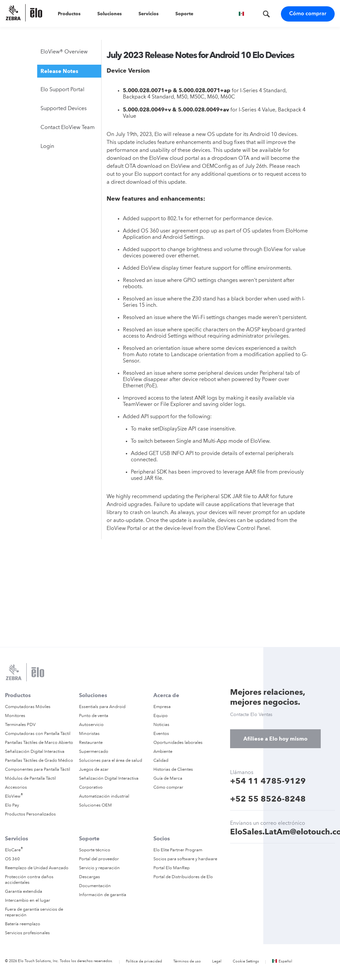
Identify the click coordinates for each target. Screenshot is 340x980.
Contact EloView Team (68, 128)
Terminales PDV (20, 725)
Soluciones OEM (95, 805)
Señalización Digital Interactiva (35, 752)
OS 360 (12, 859)
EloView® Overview (64, 52)
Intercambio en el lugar (28, 901)
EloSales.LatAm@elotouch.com (283, 832)
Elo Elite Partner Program (178, 850)
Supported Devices (64, 109)
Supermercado (94, 752)
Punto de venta (94, 716)
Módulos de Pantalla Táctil (30, 779)
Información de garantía (103, 895)
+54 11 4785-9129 (268, 781)
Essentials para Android (102, 707)
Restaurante (91, 743)
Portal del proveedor (99, 859)
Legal (217, 962)
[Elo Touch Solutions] (27, 13)
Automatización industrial (104, 796)
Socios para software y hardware (185, 859)
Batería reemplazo (23, 924)
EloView (14, 796)
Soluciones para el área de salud (111, 761)
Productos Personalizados (30, 814)
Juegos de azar (94, 770)
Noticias (161, 725)
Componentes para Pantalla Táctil (38, 770)
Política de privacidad (144, 962)
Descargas (89, 877)
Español (282, 962)
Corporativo (91, 787)
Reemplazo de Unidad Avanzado (37, 868)
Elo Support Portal (62, 90)
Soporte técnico (95, 850)
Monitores (15, 716)
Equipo (161, 716)
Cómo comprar (308, 14)
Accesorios (16, 787)
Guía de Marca (168, 779)
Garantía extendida (24, 892)
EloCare (14, 850)
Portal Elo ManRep (171, 868)
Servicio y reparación (99, 868)
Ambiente (163, 752)
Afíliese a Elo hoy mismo (275, 739)
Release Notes (59, 71)
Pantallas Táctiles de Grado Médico (39, 761)
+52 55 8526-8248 (268, 799)
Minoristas (89, 734)
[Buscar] (265, 11)
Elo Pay (12, 805)
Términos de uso (187, 962)
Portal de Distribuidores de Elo (183, 877)
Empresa (162, 707)
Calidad (161, 761)
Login (47, 147)
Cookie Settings (246, 962)
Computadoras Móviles (28, 707)
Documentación (95, 886)
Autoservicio (91, 725)
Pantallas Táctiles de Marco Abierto (39, 743)
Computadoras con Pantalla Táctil (38, 734)
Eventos (161, 734)
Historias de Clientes (173, 770)
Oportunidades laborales (178, 743)
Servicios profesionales (27, 933)
